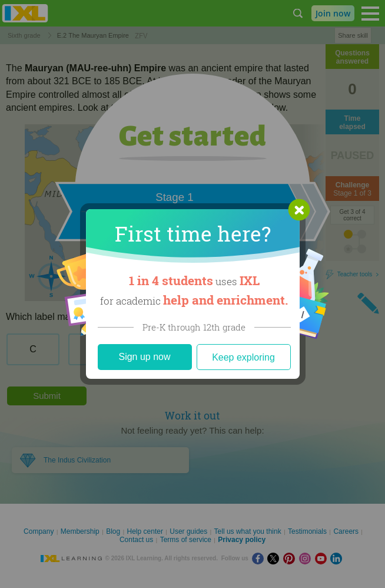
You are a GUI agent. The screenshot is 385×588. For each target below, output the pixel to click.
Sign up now (144, 357)
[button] (299, 210)
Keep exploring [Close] (243, 357)
